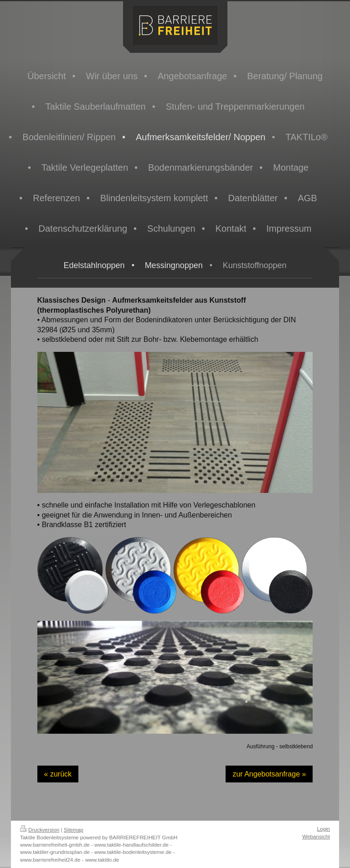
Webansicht (316, 836)
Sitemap (74, 830)
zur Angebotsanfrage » (269, 774)
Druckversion (40, 830)
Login (323, 829)
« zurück (58, 774)
